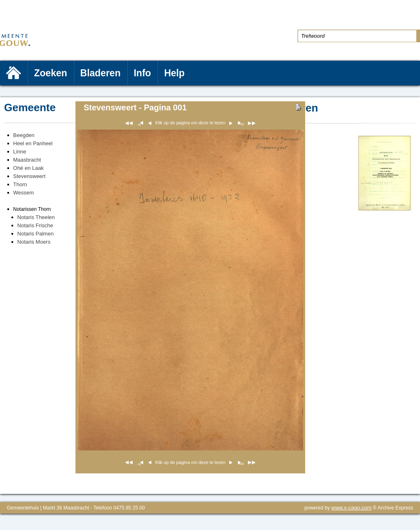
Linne (20, 152)
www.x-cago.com (352, 508)
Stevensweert (29, 176)
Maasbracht (27, 160)
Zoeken (51, 73)
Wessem (23, 193)
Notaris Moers (34, 242)
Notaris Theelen (36, 217)
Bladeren (100, 73)
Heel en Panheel (33, 143)
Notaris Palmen (35, 234)
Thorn (20, 184)
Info (142, 73)
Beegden (24, 135)
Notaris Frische (35, 225)
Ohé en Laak (28, 168)
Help (174, 73)
